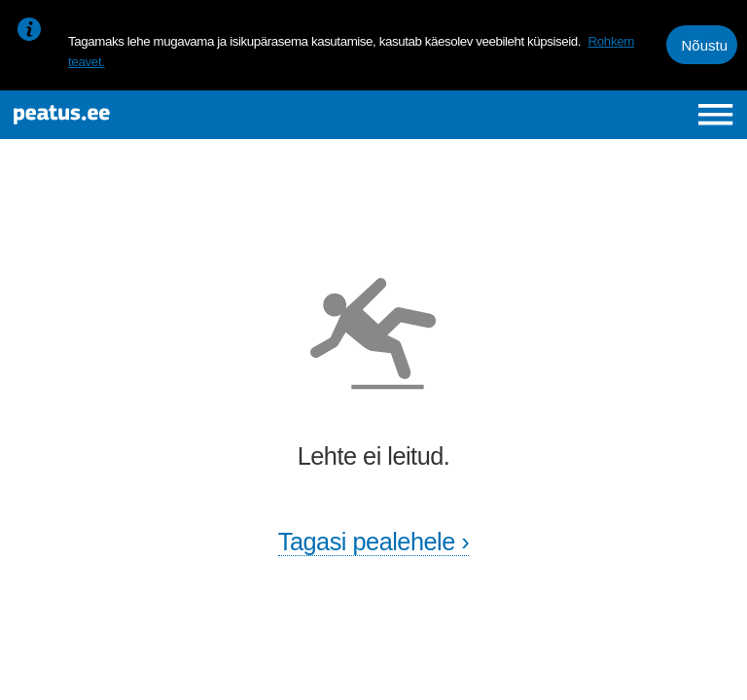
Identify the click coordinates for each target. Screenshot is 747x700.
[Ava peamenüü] (715, 114)
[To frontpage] (142, 115)
